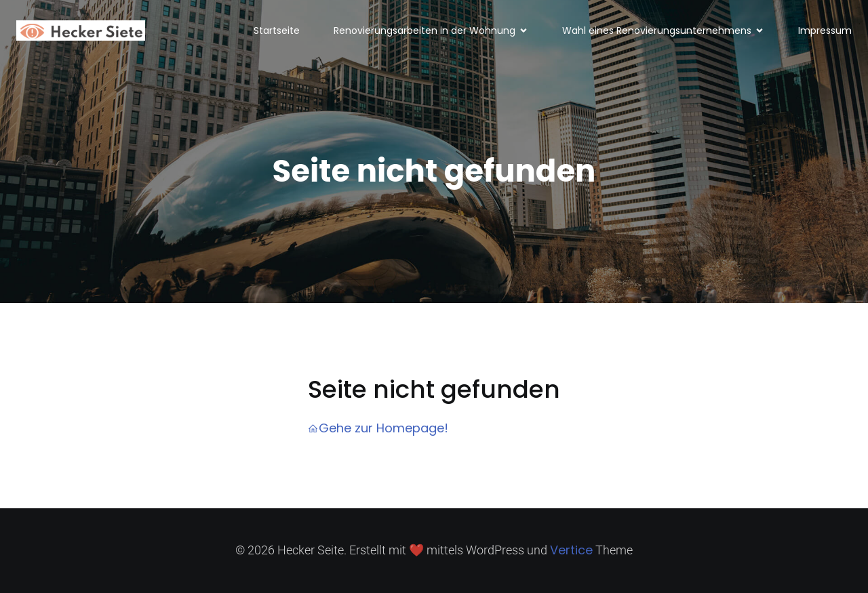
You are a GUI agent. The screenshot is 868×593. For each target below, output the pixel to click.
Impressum (825, 30)
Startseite (277, 30)
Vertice (571, 550)
